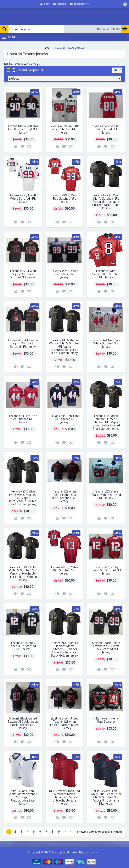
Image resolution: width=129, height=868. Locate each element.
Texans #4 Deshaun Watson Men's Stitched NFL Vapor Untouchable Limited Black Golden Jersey (64, 347)
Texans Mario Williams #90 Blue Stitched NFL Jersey (23, 129)
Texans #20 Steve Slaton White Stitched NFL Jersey (106, 495)
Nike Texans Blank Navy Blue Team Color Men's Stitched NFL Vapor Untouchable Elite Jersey (106, 797)
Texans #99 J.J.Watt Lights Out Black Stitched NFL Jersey (23, 274)
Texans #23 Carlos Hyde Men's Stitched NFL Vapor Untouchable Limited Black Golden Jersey (23, 498)
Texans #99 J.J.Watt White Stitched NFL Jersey (23, 198)
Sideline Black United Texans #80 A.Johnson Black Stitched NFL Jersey (23, 723)
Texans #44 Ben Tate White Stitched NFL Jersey (106, 343)
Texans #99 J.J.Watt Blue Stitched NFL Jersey (64, 274)
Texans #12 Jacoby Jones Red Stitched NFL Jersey (106, 570)
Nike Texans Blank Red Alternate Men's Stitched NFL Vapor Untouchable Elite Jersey (64, 797)
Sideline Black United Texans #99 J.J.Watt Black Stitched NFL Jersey (106, 648)
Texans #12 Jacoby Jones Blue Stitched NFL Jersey (23, 646)
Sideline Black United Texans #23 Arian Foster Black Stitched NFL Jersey (64, 723)
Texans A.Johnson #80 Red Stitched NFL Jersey (106, 129)
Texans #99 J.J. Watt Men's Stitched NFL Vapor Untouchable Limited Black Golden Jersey (106, 202)
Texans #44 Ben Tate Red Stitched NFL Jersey (23, 419)
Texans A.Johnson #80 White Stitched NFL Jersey (64, 129)
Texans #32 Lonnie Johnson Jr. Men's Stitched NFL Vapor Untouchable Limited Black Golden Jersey (106, 422)
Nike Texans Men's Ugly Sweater (106, 720)
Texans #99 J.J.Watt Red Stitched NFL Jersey (64, 198)
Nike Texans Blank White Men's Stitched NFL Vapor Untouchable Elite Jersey (23, 797)
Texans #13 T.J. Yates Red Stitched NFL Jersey (64, 570)
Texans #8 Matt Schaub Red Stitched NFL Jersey (106, 274)
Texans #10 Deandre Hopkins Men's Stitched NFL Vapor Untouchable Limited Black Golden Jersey (64, 649)
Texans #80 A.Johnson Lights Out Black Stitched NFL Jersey (23, 343)
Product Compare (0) (30, 70)
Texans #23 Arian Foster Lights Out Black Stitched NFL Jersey (64, 496)
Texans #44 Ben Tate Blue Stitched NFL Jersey (64, 419)
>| (71, 832)
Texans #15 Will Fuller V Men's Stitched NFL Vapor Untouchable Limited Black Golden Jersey (23, 574)
